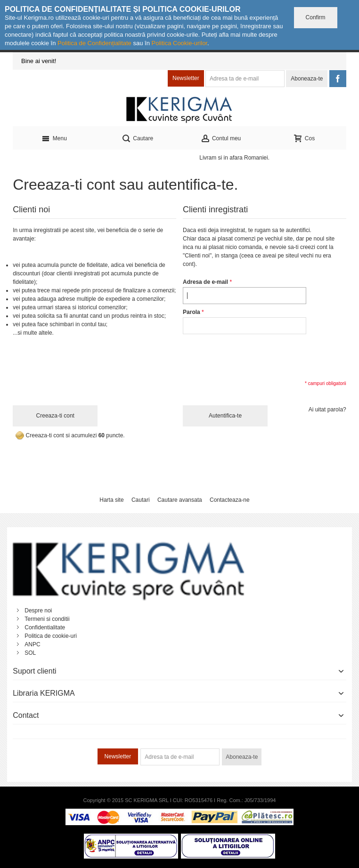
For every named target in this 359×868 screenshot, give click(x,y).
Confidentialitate (45, 627)
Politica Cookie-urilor (179, 43)
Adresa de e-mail (205, 282)
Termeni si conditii (47, 619)
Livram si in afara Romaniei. (234, 158)
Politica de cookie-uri (51, 636)
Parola (192, 312)
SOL (30, 653)
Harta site (111, 500)
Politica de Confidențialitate (94, 43)
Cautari (141, 500)
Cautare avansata (180, 500)
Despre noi (38, 611)
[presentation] (254, 356)
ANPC (32, 644)
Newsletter (186, 78)
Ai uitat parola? (327, 410)
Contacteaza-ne (230, 500)
